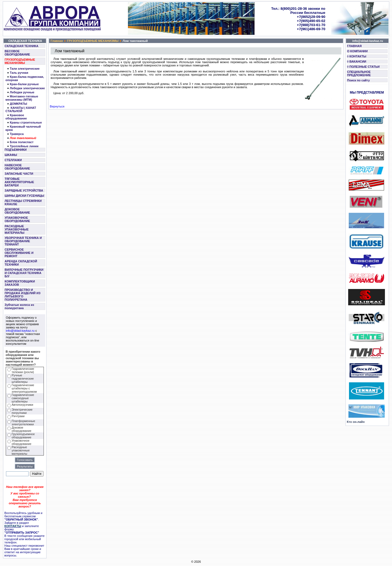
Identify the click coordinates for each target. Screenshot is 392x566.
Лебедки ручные (22, 92)
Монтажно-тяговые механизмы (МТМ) (22, 98)
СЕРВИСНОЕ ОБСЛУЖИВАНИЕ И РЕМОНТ (19, 253)
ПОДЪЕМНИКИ (16, 150)
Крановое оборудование (16, 117)
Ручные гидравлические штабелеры (23, 379)
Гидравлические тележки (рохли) (23, 370)
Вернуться (57, 106)
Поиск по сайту (358, 80)
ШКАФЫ (11, 155)
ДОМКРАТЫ (19, 104)
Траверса (17, 134)
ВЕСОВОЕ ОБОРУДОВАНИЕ (17, 53)
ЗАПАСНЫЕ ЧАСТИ (19, 174)
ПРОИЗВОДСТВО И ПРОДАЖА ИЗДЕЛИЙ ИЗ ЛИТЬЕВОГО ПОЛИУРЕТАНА (23, 295)
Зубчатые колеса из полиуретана (19, 306)
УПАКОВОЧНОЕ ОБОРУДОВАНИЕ (17, 219)
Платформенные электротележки (23, 423)
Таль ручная (19, 73)
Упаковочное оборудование (22, 442)
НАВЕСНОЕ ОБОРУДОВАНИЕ (17, 167)
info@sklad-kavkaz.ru (20, 331)
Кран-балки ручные (24, 84)
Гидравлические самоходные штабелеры (23, 398)
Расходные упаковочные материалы (21, 450)
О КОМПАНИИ (357, 51)
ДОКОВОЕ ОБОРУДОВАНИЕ (17, 211)
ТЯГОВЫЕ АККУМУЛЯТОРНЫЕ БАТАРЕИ (19, 182)
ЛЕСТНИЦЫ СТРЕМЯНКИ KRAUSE (23, 202)
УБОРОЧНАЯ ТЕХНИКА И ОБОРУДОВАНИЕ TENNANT (23, 241)
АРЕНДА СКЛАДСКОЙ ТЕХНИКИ (21, 263)
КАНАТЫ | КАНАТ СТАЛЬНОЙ (21, 109)
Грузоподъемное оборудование (23, 436)
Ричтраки (18, 416)
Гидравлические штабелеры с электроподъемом (24, 388)
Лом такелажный (23, 138)
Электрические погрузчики (22, 411)
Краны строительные (26, 122)
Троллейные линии (24, 146)
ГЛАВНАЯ (354, 46)
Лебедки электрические (27, 88)
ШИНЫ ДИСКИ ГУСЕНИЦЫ (24, 196)
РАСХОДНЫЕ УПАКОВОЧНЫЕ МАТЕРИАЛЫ (17, 229)
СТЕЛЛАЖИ (13, 160)
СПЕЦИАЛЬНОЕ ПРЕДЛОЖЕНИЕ (359, 73)
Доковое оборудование (22, 429)
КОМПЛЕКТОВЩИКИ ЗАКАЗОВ (20, 283)
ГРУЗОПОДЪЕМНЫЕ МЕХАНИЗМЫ (20, 61)
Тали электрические (25, 69)
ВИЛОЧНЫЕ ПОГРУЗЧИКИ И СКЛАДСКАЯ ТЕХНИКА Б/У (24, 273)
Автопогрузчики (22, 405)
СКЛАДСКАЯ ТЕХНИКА (22, 46)
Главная (57, 41)
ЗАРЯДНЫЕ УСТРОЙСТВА (24, 190)
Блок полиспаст (22, 142)
